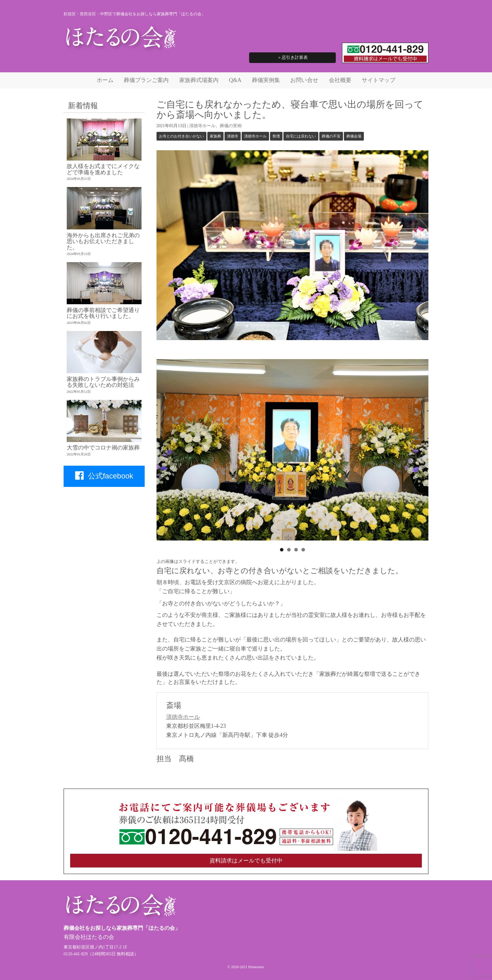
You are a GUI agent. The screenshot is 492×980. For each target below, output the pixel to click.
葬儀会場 (354, 136)
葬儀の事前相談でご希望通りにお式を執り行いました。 (103, 313)
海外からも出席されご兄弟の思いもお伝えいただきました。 (103, 241)
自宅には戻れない (301, 136)
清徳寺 (233, 136)
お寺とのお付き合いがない (181, 136)
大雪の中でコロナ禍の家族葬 (103, 448)
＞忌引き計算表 (292, 58)
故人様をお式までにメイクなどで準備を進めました (103, 169)
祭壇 (276, 136)
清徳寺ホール (202, 126)
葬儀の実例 (231, 126)
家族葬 (215, 136)
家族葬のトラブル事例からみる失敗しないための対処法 (103, 382)
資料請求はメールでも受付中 (246, 861)
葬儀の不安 (331, 136)
